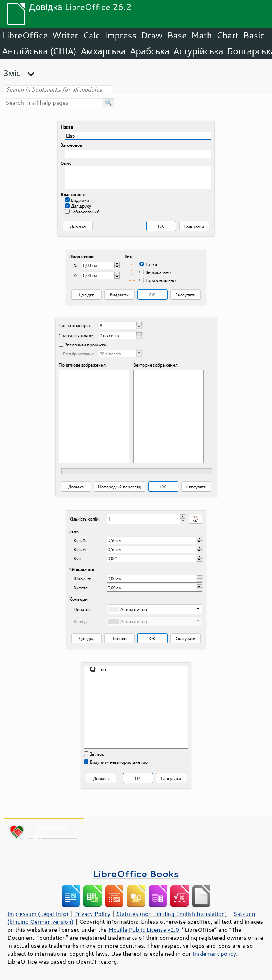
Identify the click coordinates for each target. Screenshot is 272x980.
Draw (152, 35)
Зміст (14, 73)
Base (177, 35)
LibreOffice (25, 35)
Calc (91, 35)
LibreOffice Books (136, 874)
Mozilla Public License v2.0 (144, 930)
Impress (121, 35)
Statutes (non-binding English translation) (171, 914)
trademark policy (214, 954)
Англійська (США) (39, 51)
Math (202, 35)
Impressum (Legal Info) (38, 914)
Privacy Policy (92, 914)
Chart (227, 35)
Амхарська (103, 51)
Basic (254, 35)
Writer (65, 35)
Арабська (150, 51)
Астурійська (199, 51)
